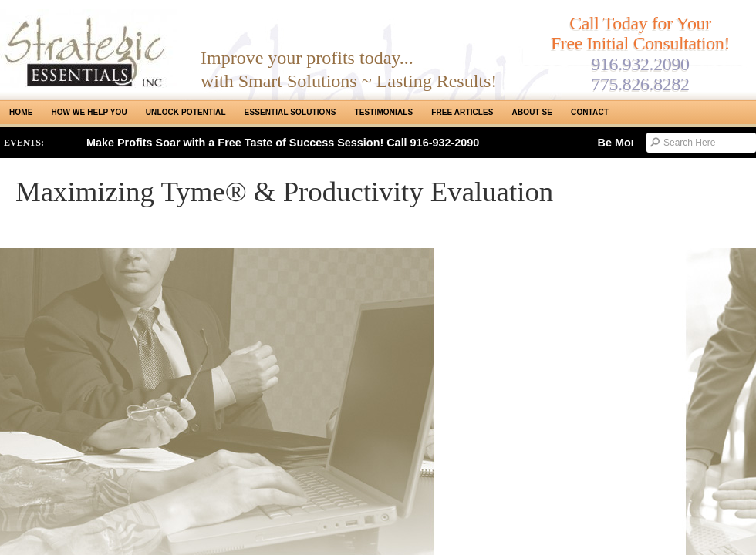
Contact (590, 112)
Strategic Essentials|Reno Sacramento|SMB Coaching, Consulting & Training (89, 49)
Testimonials (384, 112)
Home (21, 112)
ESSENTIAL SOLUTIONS (290, 112)
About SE (532, 112)
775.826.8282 (640, 84)
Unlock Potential (186, 112)
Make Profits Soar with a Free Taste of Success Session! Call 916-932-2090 (283, 143)
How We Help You (89, 112)
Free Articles (462, 112)
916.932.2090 (640, 64)
